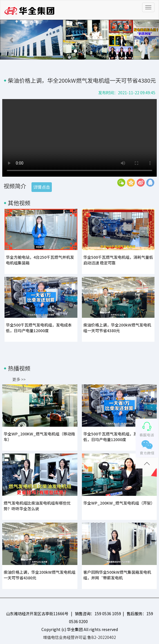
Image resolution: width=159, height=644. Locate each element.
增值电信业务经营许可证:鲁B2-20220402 (79, 637)
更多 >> (19, 379)
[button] (12, 40)
